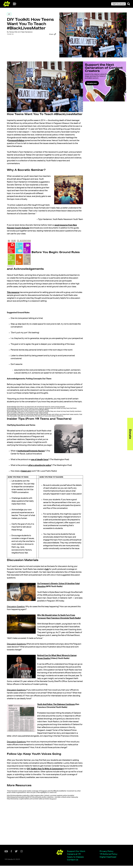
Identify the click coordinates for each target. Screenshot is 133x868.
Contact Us (22, 862)
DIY (13, 16)
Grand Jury (30, 489)
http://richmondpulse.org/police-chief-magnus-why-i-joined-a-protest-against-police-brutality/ (44, 834)
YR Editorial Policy (58, 856)
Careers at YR (23, 856)
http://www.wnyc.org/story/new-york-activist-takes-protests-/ (35, 839)
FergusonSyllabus (57, 141)
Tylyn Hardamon (30, 41)
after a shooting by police (44, 483)
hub (51, 593)
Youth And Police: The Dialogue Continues (60, 737)
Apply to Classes (25, 859)
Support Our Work (25, 853)
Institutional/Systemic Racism (35, 469)
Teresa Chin (17, 41)
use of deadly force (44, 478)
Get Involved (119, 4)
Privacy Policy (56, 853)
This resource (17, 299)
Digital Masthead (57, 859)
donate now (99, 89)
